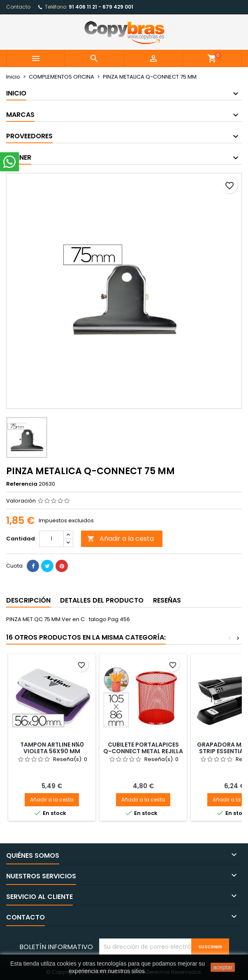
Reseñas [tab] (167, 600)
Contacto (18, 7)
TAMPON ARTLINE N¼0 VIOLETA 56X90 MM (52, 748)
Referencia (22, 484)
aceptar (223, 967)
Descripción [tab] (28, 600)
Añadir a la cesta (121, 539)
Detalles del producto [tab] (102, 600)
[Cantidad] (51, 539)
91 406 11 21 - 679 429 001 (101, 7)
